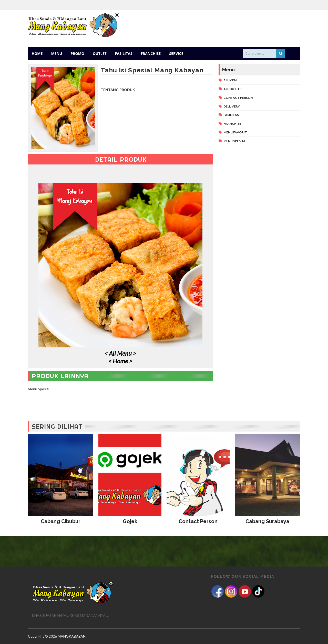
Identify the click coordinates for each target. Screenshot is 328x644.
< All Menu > (120, 353)
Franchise (151, 53)
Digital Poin (95, 636)
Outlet (100, 53)
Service (176, 53)
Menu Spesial (234, 141)
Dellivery (232, 106)
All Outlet (233, 89)
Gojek (130, 521)
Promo (77, 53)
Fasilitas (124, 53)
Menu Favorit (235, 132)
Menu (57, 53)
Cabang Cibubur (61, 521)
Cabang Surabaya (267, 521)
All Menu (231, 80)
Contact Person (238, 98)
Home (37, 53)
